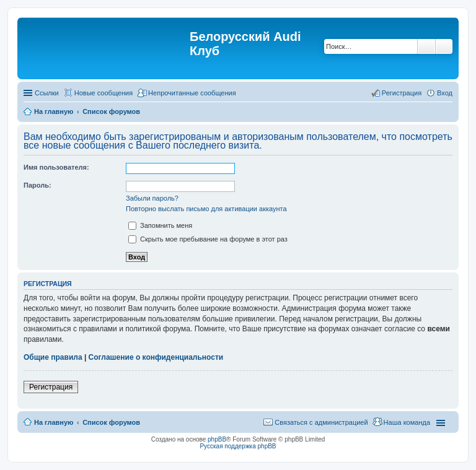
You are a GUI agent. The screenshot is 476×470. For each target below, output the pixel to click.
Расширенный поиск (444, 46)
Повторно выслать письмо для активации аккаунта (206, 209)
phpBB (217, 439)
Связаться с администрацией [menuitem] (321, 422)
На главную (54, 422)
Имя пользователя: (56, 167)
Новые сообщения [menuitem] (104, 93)
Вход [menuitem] (445, 93)
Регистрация (51, 387)
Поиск (426, 46)
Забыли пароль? (152, 198)
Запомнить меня (160, 225)
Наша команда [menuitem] (407, 422)
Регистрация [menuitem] (402, 93)
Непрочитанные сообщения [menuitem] (192, 93)
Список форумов (111, 422)
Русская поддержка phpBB (238, 446)
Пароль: (37, 185)
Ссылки (47, 93)
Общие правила (53, 357)
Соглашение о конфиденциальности (156, 357)
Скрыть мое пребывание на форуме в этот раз (208, 239)
